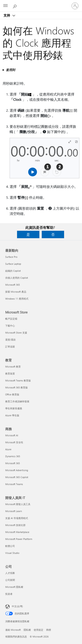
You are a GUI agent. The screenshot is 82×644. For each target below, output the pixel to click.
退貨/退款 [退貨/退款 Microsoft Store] (10, 340)
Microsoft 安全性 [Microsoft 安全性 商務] (14, 442)
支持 (7, 15)
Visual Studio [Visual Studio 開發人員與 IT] (12, 553)
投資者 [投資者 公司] (9, 594)
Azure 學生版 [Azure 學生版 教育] (12, 415)
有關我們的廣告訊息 (16, 636)
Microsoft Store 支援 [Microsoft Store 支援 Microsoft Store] (16, 333)
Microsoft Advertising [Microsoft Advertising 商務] (17, 470)
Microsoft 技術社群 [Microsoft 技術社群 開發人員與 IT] (15, 525)
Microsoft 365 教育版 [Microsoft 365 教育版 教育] (17, 387)
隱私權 (27, 630)
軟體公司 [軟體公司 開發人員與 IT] (10, 546)
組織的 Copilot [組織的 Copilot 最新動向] (13, 271)
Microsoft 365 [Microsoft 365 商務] (13, 463)
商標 (49, 630)
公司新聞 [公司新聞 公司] (10, 580)
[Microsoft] (41, 3)
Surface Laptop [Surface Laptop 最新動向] (13, 264)
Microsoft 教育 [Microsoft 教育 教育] (13, 367)
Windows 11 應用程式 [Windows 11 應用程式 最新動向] (17, 299)
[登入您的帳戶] (75, 6)
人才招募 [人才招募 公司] (10, 573)
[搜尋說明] (15, 6)
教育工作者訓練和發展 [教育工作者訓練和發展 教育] (17, 401)
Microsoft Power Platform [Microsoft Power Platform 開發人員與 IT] (19, 539)
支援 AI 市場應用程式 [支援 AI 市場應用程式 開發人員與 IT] (17, 518)
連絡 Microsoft (13, 630)
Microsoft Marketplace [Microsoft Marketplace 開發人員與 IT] (17, 532)
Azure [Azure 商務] (8, 449)
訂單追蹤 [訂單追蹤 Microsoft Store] (10, 346)
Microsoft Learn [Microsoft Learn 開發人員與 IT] (14, 511)
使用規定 (38, 630)
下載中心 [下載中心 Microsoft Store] (10, 326)
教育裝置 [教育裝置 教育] (10, 373)
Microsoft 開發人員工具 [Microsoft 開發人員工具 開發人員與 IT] (18, 504)
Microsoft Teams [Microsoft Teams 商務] (14, 484)
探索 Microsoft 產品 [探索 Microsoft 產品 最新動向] (16, 292)
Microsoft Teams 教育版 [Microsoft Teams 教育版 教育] (18, 380)
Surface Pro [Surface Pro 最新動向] (11, 257)
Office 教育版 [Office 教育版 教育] (12, 394)
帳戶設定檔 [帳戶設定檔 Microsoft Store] (11, 319)
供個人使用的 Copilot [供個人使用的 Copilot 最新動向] (17, 278)
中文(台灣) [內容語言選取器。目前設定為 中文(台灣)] (17, 606)
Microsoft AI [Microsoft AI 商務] (12, 435)
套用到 (10, 70)
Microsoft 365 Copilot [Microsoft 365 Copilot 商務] (17, 477)
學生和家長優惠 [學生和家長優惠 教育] (14, 408)
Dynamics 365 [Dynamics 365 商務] (13, 456)
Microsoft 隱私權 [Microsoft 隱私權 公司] (14, 587)
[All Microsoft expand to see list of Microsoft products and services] (5, 6)
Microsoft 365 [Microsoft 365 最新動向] (13, 285)
